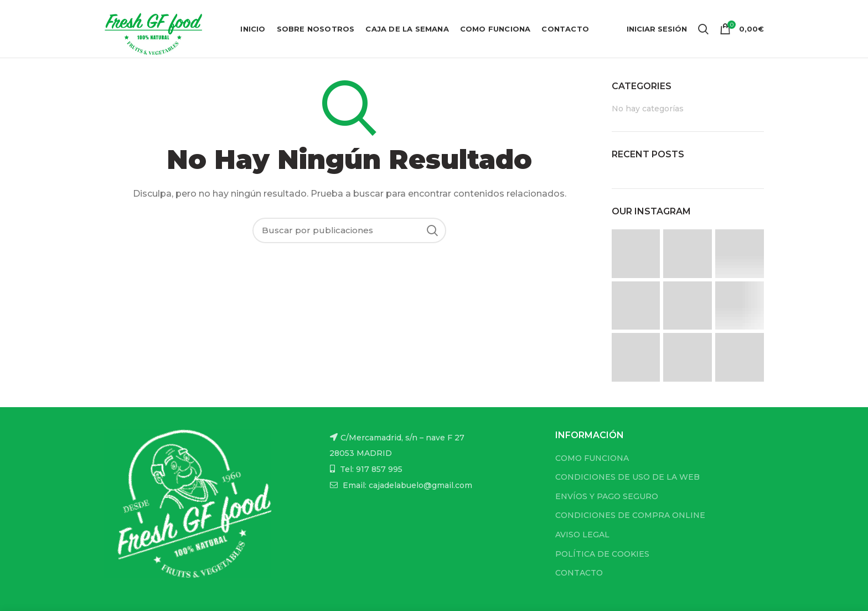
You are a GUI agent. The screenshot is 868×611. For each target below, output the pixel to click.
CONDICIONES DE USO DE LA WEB (627, 477)
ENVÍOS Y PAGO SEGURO (607, 496)
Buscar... (432, 230)
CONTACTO (579, 573)
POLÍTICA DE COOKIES (602, 554)
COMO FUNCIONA (592, 458)
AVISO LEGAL (582, 535)
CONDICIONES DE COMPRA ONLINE (630, 515)
